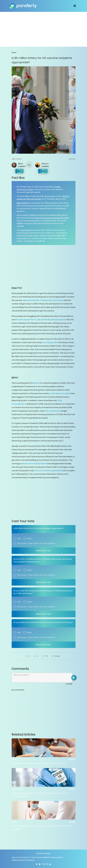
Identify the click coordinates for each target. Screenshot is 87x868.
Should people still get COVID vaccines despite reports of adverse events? (40, 795)
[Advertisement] (44, 29)
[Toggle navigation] (75, 6)
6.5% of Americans (52, 411)
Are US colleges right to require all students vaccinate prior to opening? (42, 827)
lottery (37, 383)
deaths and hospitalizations (34, 464)
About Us (16, 857)
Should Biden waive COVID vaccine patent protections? (39, 763)
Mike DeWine (22, 203)
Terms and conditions (40, 857)
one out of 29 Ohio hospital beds (48, 471)
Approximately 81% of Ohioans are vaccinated (43, 300)
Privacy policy (57, 857)
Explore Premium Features (23, 860)
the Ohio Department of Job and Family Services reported (41, 320)
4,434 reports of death (60, 393)
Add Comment (44, 551)
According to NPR (50, 342)
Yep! (19, 538)
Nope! (29, 538)
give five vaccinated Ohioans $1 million (52, 218)
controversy (26, 230)
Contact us (25, 857)
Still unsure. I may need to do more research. (36, 543)
